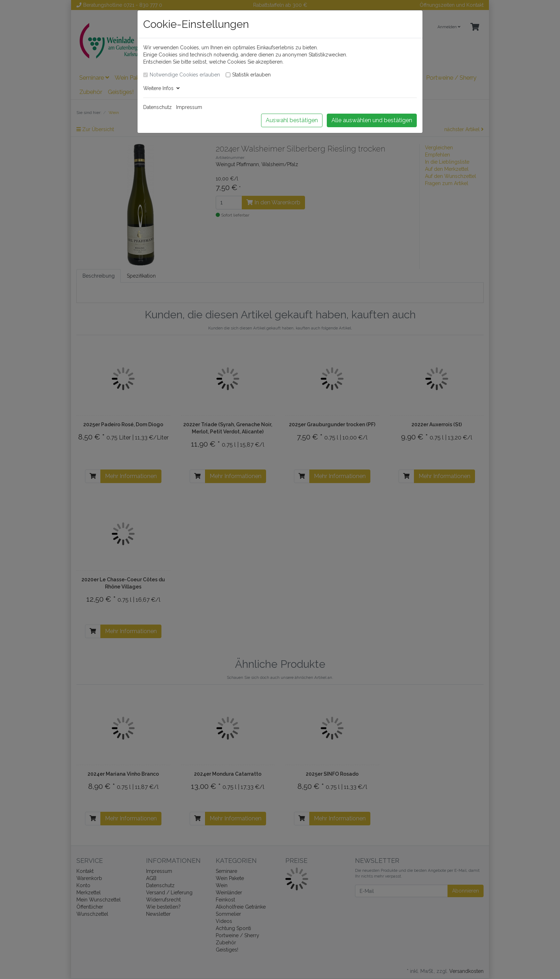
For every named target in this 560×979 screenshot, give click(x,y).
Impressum (189, 107)
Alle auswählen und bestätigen (372, 120)
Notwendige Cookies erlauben (185, 75)
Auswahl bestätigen (292, 120)
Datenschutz (157, 107)
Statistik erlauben (251, 75)
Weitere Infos (161, 88)
